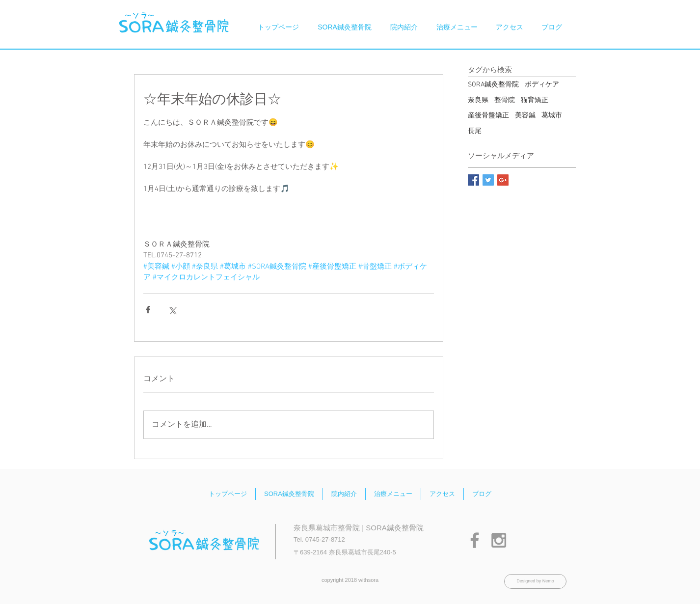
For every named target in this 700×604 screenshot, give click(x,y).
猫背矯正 (535, 100)
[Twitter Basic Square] (488, 180)
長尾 (475, 131)
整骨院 (505, 100)
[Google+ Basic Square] (503, 180)
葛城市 (552, 116)
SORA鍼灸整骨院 (493, 85)
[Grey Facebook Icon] (475, 540)
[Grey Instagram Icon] (499, 540)
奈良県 (478, 100)
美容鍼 (525, 116)
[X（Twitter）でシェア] (172, 310)
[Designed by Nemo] (535, 581)
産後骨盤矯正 (488, 116)
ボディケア (542, 85)
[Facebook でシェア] (148, 310)
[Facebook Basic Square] (473, 180)
